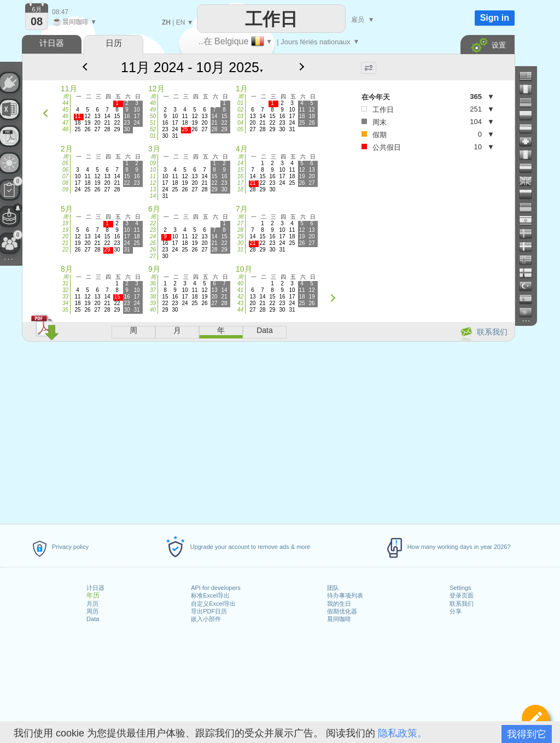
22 (65, 250)
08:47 (60, 12)
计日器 (95, 588)
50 (153, 116)
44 (65, 103)
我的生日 (339, 604)
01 (153, 136)
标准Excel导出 (210, 595)
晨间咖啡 (339, 619)
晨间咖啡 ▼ (74, 22)
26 (153, 250)
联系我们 (462, 604)
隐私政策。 (402, 733)
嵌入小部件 (206, 619)
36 (153, 283)
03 (240, 116)
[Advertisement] (268, 431)
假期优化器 (342, 611)
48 (65, 129)
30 (240, 243)
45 (65, 110)
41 (240, 290)
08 (65, 183)
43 (240, 303)
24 (153, 236)
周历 (92, 611)
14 (153, 196)
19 (65, 230)
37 (153, 290)
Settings (460, 588)
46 (65, 116)
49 (153, 110)
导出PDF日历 (209, 611)
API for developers (216, 588)
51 (153, 123)
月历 (92, 604)
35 (65, 310)
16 (240, 176)
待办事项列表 (345, 595)
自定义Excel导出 (213, 604)
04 (240, 123)
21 (65, 243)
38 (153, 297)
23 (153, 230)
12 (153, 183)
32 (65, 290)
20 (65, 236)
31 (240, 250)
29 (240, 236)
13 (153, 189)
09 (65, 189)
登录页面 (462, 595)
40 (153, 310)
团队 (333, 588)
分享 (456, 611)
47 (65, 123)
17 (240, 183)
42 (240, 297)
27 (153, 256)
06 (65, 170)
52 (153, 129)
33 (65, 297)
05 (240, 129)
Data (93, 619)
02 (240, 110)
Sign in (495, 18)
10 (153, 170)
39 (153, 303)
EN (181, 22)
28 (240, 230)
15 (240, 170)
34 (65, 303)
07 (65, 176)
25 (153, 243)
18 (240, 189)
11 (153, 176)
